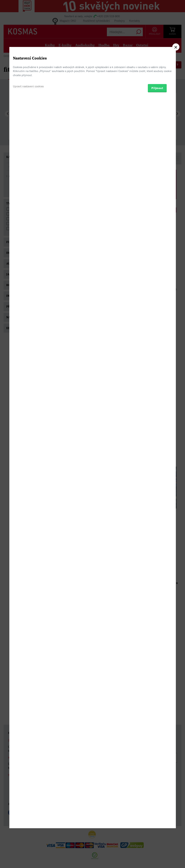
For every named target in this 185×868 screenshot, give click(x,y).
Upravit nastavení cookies (28, 452)
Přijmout (157, 454)
